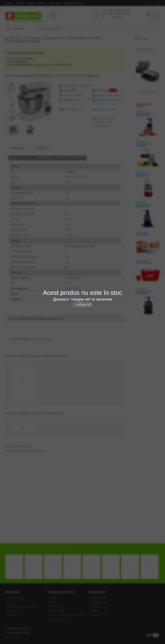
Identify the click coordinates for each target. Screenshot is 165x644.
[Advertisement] (82, 331)
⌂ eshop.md (83, 304)
